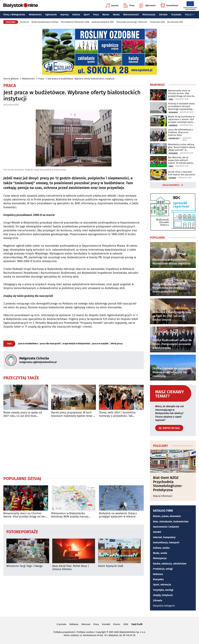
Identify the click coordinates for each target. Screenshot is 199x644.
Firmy (129, 6)
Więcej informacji (163, 496)
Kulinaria (172, 178)
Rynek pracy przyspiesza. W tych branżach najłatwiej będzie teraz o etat (73, 414)
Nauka (116, 15)
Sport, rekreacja (162, 585)
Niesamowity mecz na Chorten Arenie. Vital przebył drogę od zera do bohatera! (25, 515)
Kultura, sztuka (161, 548)
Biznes (106, 15)
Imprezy (112, 6)
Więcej (189, 15)
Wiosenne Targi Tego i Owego (25, 566)
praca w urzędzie (100, 344)
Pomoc (117, 624)
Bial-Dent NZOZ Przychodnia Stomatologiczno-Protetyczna (168, 484)
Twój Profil (137, 624)
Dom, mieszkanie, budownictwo (171, 522)
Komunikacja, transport (166, 542)
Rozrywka (158, 579)
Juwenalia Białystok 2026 (103, 22)
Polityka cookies (85, 632)
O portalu (62, 624)
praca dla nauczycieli (50, 344)
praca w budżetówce (28, 344)
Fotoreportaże (22, 532)
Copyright (101, 632)
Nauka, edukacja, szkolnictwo (170, 564)
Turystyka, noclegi (163, 590)
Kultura (76, 15)
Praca (96, 15)
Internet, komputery (164, 537)
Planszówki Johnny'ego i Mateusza (132, 22)
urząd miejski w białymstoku (76, 344)
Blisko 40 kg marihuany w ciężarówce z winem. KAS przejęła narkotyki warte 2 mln (181, 119)
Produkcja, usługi (163, 569)
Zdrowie (163, 15)
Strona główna (11, 79)
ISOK (126, 624)
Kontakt (106, 624)
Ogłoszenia (147, 6)
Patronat (86, 624)
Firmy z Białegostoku (14, 15)
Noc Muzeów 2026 (175, 22)
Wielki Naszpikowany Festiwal (45, 22)
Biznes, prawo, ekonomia (167, 516)
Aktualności (173, 112)
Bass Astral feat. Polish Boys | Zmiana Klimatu (71, 568)
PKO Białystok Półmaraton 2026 (75, 22)
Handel (157, 532)
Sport (87, 15)
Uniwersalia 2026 (157, 22)
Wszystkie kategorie (164, 606)
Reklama (158, 574)
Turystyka (176, 15)
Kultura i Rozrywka (175, 138)
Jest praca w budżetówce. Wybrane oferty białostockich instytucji (81, 79)
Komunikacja (169, 6)
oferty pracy (117, 344)
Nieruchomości (131, 15)
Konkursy (25, 22)
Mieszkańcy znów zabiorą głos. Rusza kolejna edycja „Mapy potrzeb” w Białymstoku (182, 147)
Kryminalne (173, 125)
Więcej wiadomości (171, 185)
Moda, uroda (160, 553)
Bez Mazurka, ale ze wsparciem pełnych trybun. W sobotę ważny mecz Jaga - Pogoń (180, 160)
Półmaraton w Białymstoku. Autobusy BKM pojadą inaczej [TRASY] (70, 515)
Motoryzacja (149, 15)
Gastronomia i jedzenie (166, 527)
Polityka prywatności (64, 632)
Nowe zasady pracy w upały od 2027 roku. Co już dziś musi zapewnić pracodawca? (23, 414)
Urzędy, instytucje (163, 595)
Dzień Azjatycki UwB (111, 566)
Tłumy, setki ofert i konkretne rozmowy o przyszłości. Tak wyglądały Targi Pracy (117, 414)
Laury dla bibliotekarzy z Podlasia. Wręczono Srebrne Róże (181, 132)
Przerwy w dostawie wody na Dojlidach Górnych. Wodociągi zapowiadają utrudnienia (181, 106)
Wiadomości (35, 15)
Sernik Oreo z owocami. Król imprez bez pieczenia (181, 173)
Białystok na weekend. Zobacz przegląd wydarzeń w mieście (118, 515)
